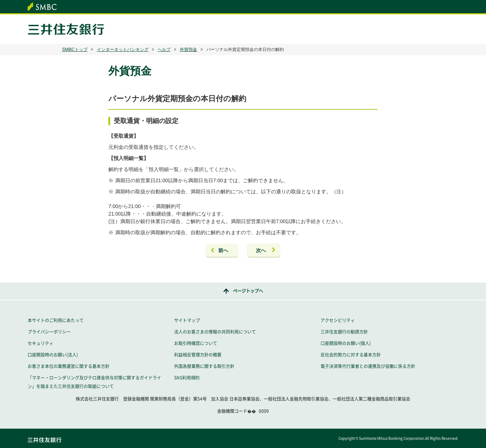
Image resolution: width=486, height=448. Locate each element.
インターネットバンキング (123, 49)
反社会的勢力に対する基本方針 (351, 355)
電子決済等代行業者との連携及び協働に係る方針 (368, 366)
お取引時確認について (196, 343)
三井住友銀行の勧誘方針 (344, 332)
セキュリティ (41, 343)
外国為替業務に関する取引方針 (204, 366)
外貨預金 (188, 49)
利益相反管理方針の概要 (198, 355)
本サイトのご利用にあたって (56, 320)
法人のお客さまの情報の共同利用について (215, 332)
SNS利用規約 (187, 378)
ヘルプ (164, 49)
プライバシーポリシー (49, 332)
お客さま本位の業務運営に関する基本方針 (69, 366)
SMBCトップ (75, 49)
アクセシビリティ (338, 320)
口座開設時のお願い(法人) (53, 355)
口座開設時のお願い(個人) (346, 343)
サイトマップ (187, 320)
